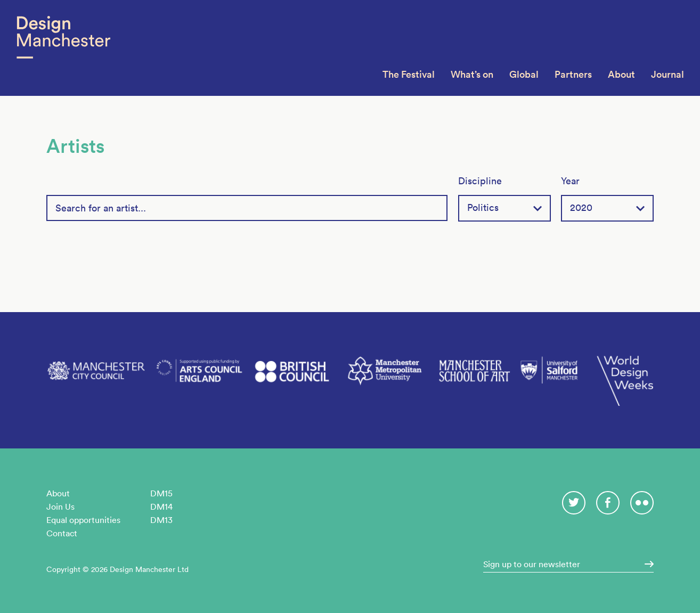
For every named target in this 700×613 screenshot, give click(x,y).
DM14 (161, 506)
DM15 (161, 493)
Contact (62, 533)
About (621, 74)
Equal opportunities (83, 520)
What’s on (472, 74)
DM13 (161, 520)
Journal (668, 74)
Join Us (60, 506)
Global (524, 74)
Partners (573, 74)
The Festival (409, 74)
